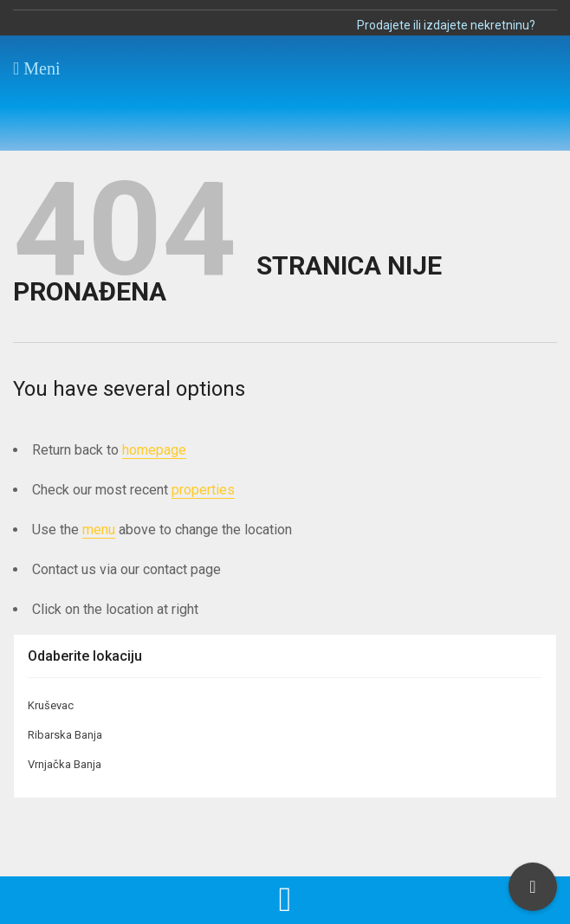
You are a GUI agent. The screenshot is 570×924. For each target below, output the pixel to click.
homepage (154, 450)
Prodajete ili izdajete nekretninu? (446, 25)
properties (203, 490)
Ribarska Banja (65, 735)
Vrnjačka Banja (65, 764)
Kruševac (51, 705)
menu (99, 530)
